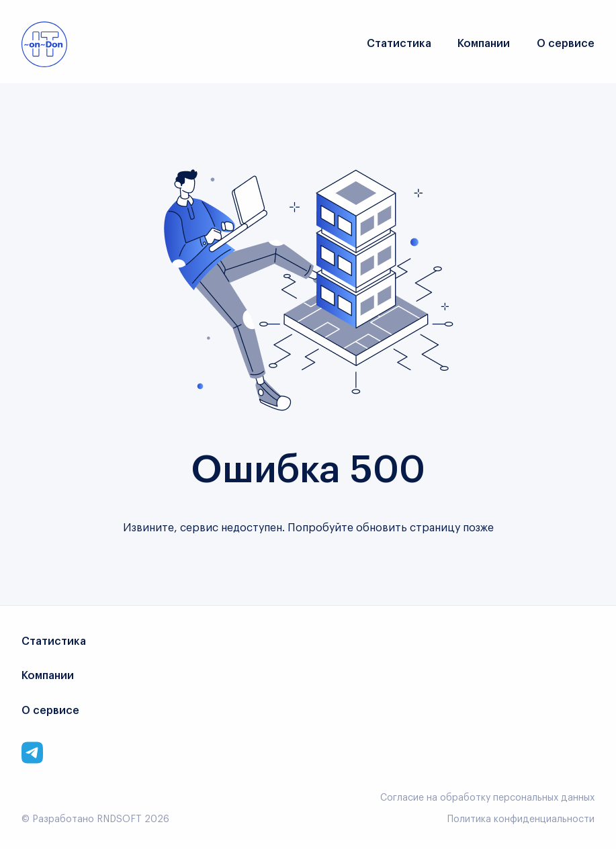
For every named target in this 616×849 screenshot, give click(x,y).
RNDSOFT (119, 819)
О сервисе (566, 44)
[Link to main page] (44, 44)
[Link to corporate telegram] (32, 753)
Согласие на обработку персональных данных (487, 798)
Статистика (399, 44)
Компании (484, 44)
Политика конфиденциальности (521, 819)
